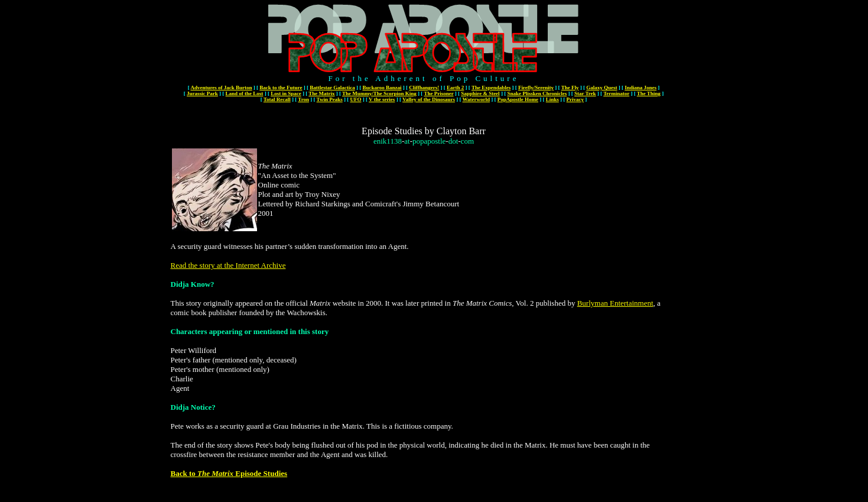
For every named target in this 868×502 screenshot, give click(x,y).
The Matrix (321, 93)
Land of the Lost (245, 93)
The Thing (649, 93)
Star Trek (585, 93)
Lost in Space (286, 93)
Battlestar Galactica (332, 88)
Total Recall (277, 99)
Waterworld (477, 99)
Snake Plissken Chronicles (537, 93)
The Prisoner (438, 93)
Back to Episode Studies (229, 473)
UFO (355, 99)
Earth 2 (455, 88)
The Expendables (491, 88)
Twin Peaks (330, 99)
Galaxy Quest (602, 88)
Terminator (616, 93)
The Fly (570, 88)
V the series (382, 99)
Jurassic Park (202, 93)
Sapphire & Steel (480, 93)
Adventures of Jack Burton (221, 88)
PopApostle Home (518, 99)
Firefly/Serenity (536, 88)
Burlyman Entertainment (615, 303)
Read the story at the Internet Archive (228, 265)
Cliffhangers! (424, 88)
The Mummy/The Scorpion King (379, 93)
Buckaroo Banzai (382, 88)
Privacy (576, 99)
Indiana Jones (641, 88)
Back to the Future (281, 88)
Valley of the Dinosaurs (429, 99)
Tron (303, 99)
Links (552, 99)
